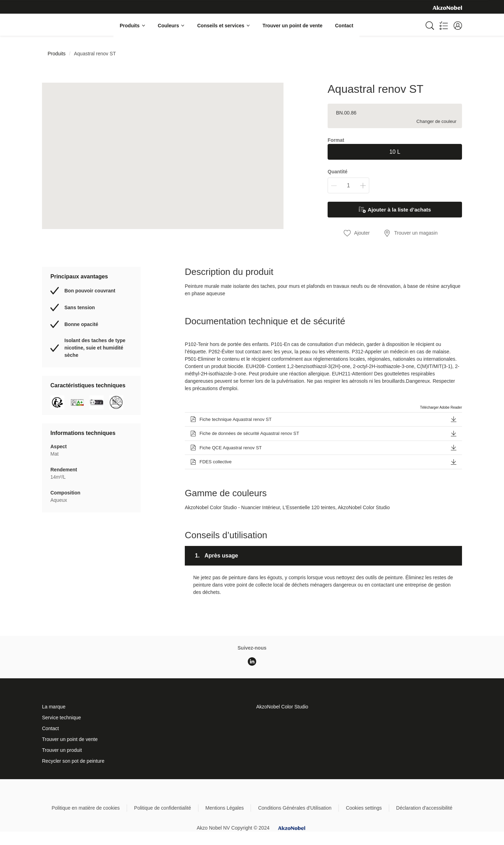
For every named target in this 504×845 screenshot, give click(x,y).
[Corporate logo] (447, 8)
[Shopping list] (444, 26)
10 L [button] (395, 152)
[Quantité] (348, 185)
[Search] (430, 26)
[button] (458, 26)
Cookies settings (364, 808)
